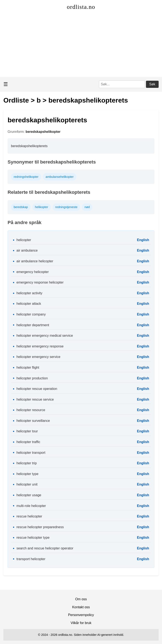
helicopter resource (31, 410)
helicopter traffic (28, 442)
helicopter (24, 240)
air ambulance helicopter (35, 261)
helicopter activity (29, 293)
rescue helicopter (29, 516)
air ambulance (27, 250)
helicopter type (27, 474)
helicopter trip (27, 463)
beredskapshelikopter (43, 132)
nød (87, 207)
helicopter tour (27, 431)
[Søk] (122, 84)
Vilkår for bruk (81, 623)
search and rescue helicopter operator (45, 548)
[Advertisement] (81, 45)
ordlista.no (81, 7)
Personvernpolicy (81, 615)
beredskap (21, 207)
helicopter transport (31, 453)
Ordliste (16, 100)
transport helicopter (31, 559)
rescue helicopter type (33, 538)
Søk (152, 84)
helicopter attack (29, 304)
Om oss (81, 599)
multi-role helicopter (31, 506)
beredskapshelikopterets (88, 100)
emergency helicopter (33, 272)
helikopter (42, 207)
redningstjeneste (66, 207)
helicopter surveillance (33, 421)
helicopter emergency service (38, 357)
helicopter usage (29, 495)
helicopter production (32, 378)
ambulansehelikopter (60, 177)
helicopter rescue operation (37, 389)
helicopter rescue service (35, 399)
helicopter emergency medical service (45, 336)
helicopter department (33, 325)
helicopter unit (27, 484)
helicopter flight (28, 368)
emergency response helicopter (40, 282)
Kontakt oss (81, 607)
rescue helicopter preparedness (40, 527)
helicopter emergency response (40, 346)
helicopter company (31, 314)
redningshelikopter (26, 177)
